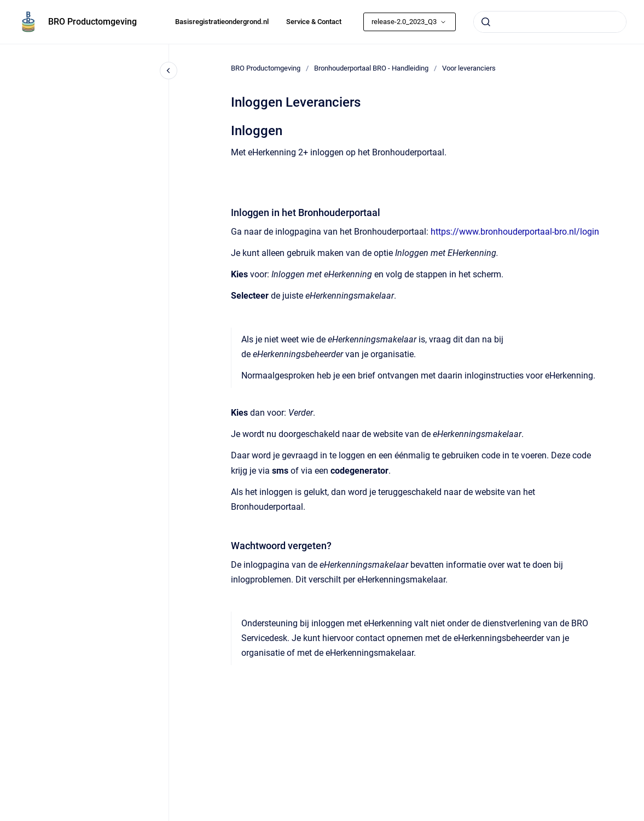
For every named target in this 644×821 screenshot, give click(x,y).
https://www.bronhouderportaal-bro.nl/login (515, 232)
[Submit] (486, 22)
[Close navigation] (169, 71)
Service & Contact (314, 22)
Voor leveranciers (469, 68)
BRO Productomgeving (92, 22)
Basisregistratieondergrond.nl (222, 22)
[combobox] (550, 22)
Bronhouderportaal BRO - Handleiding (371, 68)
